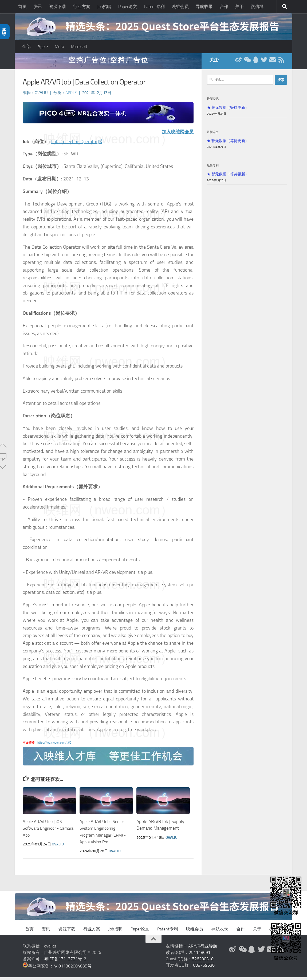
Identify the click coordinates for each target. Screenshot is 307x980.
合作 (224, 7)
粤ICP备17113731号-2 (65, 961)
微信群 (257, 7)
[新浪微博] (238, 62)
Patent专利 (154, 7)
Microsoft (79, 47)
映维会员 (180, 7)
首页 (22, 7)
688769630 (204, 968)
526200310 (203, 961)
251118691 (200, 955)
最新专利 (213, 168)
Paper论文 (128, 7)
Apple (43, 47)
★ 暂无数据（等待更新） (228, 110)
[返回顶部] (153, 942)
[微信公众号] (247, 62)
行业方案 (82, 7)
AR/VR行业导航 (203, 949)
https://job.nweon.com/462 (54, 745)
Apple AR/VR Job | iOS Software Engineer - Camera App (43, 831)
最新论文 (213, 135)
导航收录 (204, 7)
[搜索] (285, 7)
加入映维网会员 (177, 134)
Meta (59, 47)
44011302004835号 (73, 969)
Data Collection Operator (77, 144)
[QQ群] (255, 62)
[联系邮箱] (273, 62)
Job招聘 (104, 7)
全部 (26, 47)
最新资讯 (213, 101)
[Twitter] (264, 62)
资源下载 (58, 7)
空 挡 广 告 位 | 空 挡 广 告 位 (108, 62)
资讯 (38, 7)
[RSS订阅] (281, 62)
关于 (239, 7)
